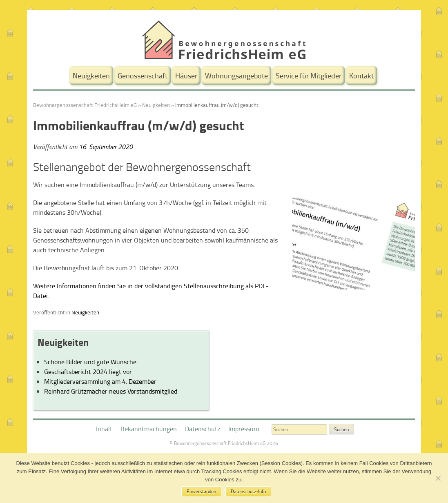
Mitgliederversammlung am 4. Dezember (100, 381)
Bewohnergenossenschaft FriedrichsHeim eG (85, 105)
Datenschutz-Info (248, 491)
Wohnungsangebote (236, 76)
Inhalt (104, 429)
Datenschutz (203, 429)
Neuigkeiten (91, 76)
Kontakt (361, 76)
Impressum (244, 429)
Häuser (186, 76)
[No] (438, 478)
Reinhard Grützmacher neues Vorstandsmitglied (111, 391)
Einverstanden (201, 491)
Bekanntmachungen (149, 429)
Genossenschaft (143, 76)
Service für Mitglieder (309, 76)
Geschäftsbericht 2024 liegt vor (88, 372)
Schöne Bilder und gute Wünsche (90, 362)
